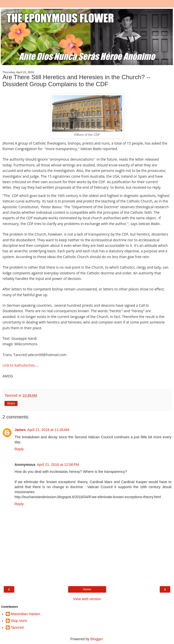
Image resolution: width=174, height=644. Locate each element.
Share (11, 403)
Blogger (97, 639)
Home (87, 589)
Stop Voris (19, 621)
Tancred (17, 627)
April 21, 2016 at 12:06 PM (58, 465)
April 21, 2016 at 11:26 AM (48, 430)
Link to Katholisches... (20, 365)
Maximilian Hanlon (26, 614)
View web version (87, 599)
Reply (19, 449)
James (20, 430)
